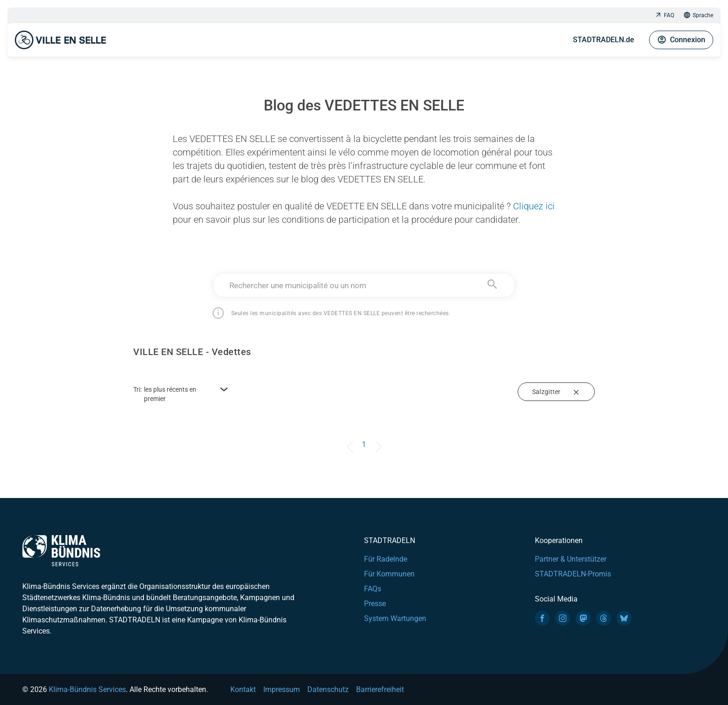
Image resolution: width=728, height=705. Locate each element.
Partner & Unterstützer (571, 559)
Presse (375, 604)
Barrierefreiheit (380, 689)
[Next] (377, 440)
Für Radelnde (386, 559)
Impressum (282, 689)
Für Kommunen (389, 574)
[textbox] (364, 285)
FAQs (373, 589)
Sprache (698, 16)
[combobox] (364, 285)
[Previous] (351, 440)
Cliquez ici (534, 206)
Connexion (681, 40)
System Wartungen (395, 618)
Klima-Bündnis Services (87, 689)
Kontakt (243, 689)
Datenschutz (328, 689)
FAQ (664, 16)
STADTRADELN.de (604, 40)
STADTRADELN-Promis (573, 574)
